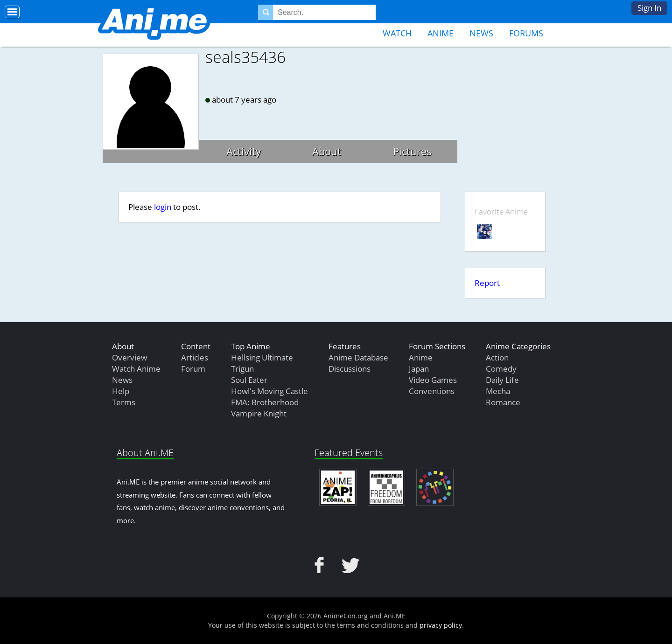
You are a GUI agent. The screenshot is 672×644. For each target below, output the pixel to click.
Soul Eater (249, 380)
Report (487, 283)
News (481, 33)
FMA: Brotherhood (265, 402)
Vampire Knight (259, 413)
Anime (441, 33)
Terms (124, 402)
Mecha (498, 391)
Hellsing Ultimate (262, 357)
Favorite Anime (501, 211)
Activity (244, 151)
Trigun (242, 369)
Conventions (432, 391)
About (327, 151)
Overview (129, 357)
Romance (503, 402)
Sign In (649, 8)
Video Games (433, 380)
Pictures (412, 151)
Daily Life (502, 380)
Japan (419, 369)
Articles (195, 357)
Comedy (501, 369)
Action (497, 357)
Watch (397, 33)
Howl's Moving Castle (269, 391)
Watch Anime (136, 369)
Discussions (350, 369)
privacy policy (441, 625)
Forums (526, 33)
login (163, 207)
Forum (193, 369)
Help (121, 391)
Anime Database (358, 357)
